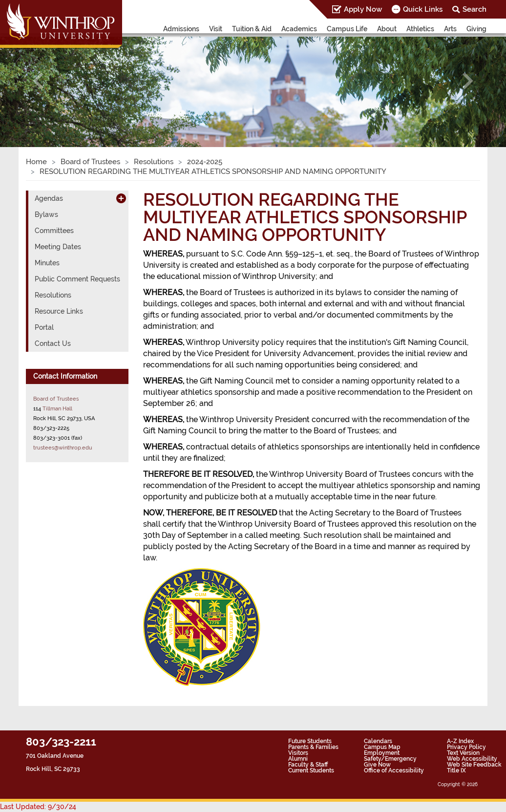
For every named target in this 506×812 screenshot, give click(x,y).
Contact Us (53, 343)
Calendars (378, 741)
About (387, 29)
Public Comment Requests (77, 279)
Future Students (310, 741)
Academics (299, 29)
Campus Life (347, 29)
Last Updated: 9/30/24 (38, 807)
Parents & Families (313, 747)
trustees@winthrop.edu (63, 448)
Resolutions (154, 162)
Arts (450, 29)
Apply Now (363, 9)
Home (36, 162)
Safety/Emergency (390, 759)
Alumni (298, 759)
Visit (216, 29)
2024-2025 (205, 162)
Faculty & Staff (308, 765)
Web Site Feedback (474, 765)
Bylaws (46, 214)
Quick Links (423, 9)
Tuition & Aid (252, 29)
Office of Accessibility (394, 770)
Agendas (49, 198)
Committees (54, 231)
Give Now (377, 765)
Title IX (456, 770)
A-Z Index (460, 741)
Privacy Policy (466, 747)
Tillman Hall (57, 408)
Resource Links (59, 311)
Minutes (47, 263)
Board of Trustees (90, 162)
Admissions (181, 29)
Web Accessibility (472, 759)
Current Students (311, 770)
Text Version (463, 753)
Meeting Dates (58, 247)
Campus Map (382, 747)
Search (474, 9)
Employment (382, 753)
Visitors (298, 753)
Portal (44, 327)
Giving (476, 29)
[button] (38, 81)
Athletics (420, 29)
